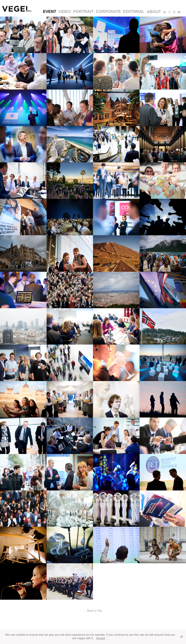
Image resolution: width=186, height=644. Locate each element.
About (154, 12)
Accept (101, 638)
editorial (134, 11)
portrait (83, 11)
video (65, 11)
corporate (108, 11)
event (50, 11)
